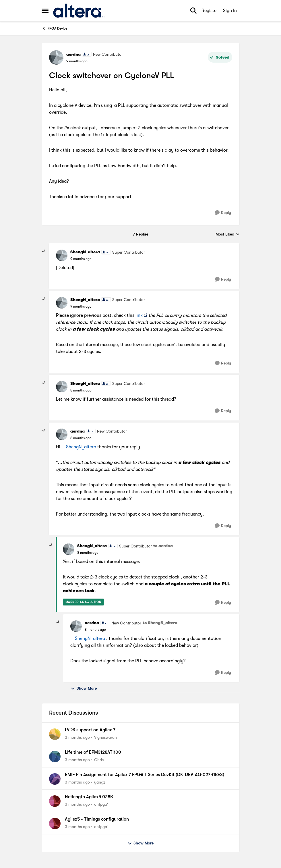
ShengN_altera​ (81, 447)
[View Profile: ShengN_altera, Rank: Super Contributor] (62, 255)
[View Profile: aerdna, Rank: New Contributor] (56, 57)
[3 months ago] (77, 737)
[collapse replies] (44, 251)
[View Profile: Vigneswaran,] (55, 734)
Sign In (230, 11)
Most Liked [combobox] (228, 235)
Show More (84, 688)
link (139, 315)
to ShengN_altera (160, 623)
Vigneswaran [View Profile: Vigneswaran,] (105, 737)
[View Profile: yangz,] (55, 779)
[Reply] (223, 213)
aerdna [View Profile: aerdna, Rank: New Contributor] (73, 54)
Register (210, 11)
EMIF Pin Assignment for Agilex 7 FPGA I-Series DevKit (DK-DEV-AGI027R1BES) (145, 775)
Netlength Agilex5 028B (89, 797)
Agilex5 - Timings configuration (97, 819)
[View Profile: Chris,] (55, 757)
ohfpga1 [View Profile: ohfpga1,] (101, 804)
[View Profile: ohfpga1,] (55, 801)
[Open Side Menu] (45, 11)
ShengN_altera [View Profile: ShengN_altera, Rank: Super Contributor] (85, 252)
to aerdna (163, 546)
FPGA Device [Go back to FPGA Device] (54, 28)
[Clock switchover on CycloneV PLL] (81, 259)
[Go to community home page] (79, 11)
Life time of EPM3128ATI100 (93, 752)
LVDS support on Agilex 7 (90, 730)
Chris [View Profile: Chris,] (99, 760)
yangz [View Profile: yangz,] (100, 782)
